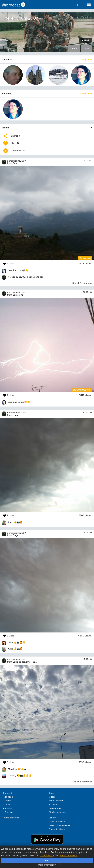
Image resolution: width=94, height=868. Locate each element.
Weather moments (57, 812)
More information (47, 865)
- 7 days (7, 805)
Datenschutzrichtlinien (60, 825)
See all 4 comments (82, 283)
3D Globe (53, 805)
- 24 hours (8, 797)
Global (74, 49)
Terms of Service (69, 855)
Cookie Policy (47, 855)
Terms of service (11, 818)
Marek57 (13, 769)
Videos (52, 797)
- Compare (8, 812)
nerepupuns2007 (16, 161)
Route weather (56, 801)
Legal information (57, 822)
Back (86, 40)
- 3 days (7, 801)
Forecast (7, 793)
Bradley (12, 775)
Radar (51, 793)
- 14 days (7, 808)
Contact (52, 818)
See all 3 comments (82, 782)
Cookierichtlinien (57, 829)
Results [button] (5, 128)
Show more (86, 59)
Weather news (56, 808)
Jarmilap (13, 270)
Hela (10, 642)
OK (47, 860)
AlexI (11, 522)
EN (80, 5)
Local (86, 49)
